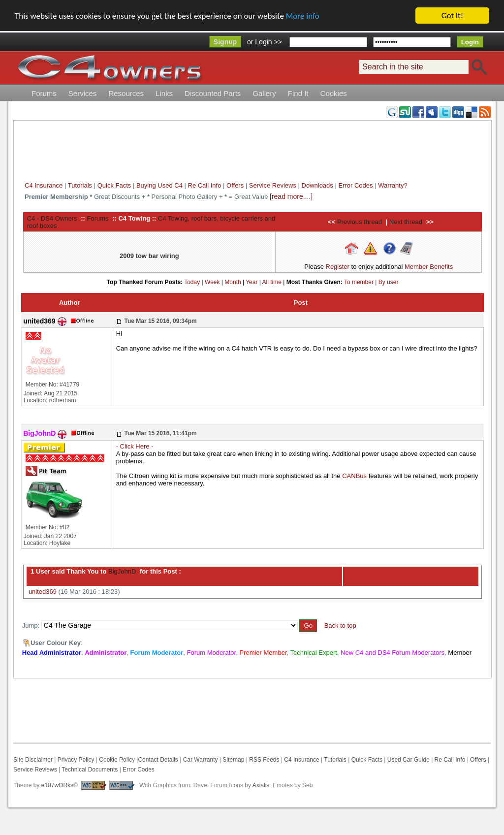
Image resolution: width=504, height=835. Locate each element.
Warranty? (393, 185)
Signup (225, 42)
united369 (43, 592)
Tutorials (80, 185)
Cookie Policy (117, 760)
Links (164, 93)
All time (272, 282)
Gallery (264, 93)
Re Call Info (205, 185)
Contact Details (158, 760)
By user (389, 282)
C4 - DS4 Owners (52, 218)
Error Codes (355, 185)
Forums (44, 93)
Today (192, 282)
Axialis (261, 785)
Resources (126, 93)
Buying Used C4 (159, 185)
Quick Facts (115, 185)
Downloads (317, 185)
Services (83, 93)
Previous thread (360, 222)
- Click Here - (135, 446)
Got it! (452, 16)
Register (338, 267)
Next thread (406, 222)
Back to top (340, 626)
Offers (235, 185)
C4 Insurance (44, 185)
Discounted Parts (213, 93)
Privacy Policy (76, 760)
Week (212, 282)
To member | (361, 282)
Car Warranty (201, 760)
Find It (298, 93)
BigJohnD (121, 571)
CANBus (354, 476)
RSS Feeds (264, 760)
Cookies (334, 93)
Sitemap (233, 760)
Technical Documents (90, 770)
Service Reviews (273, 185)
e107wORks (57, 785)
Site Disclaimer (33, 760)
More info (303, 16)
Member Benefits (429, 267)
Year (252, 282)
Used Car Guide (409, 760)
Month (233, 282)
